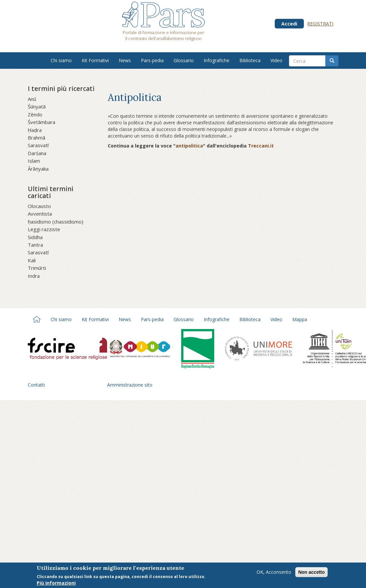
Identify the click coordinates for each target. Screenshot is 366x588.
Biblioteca (250, 60)
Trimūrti (37, 268)
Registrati (320, 24)
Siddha (35, 237)
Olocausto (39, 206)
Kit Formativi (95, 60)
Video (276, 60)
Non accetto (311, 573)
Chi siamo (61, 60)
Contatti (36, 385)
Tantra (35, 245)
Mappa (300, 319)
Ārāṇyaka (38, 169)
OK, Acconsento (274, 573)
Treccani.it (261, 146)
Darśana (37, 153)
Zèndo (35, 114)
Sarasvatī (38, 145)
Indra (34, 276)
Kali (32, 260)
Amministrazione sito (130, 385)
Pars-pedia (152, 60)
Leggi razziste (44, 229)
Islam (34, 161)
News (125, 60)
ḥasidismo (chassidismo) (56, 222)
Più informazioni (56, 584)
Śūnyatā (37, 106)
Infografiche (217, 60)
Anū (32, 99)
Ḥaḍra (35, 130)
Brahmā (37, 138)
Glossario (184, 60)
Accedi (289, 24)
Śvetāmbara (41, 122)
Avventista (40, 214)
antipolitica (189, 146)
